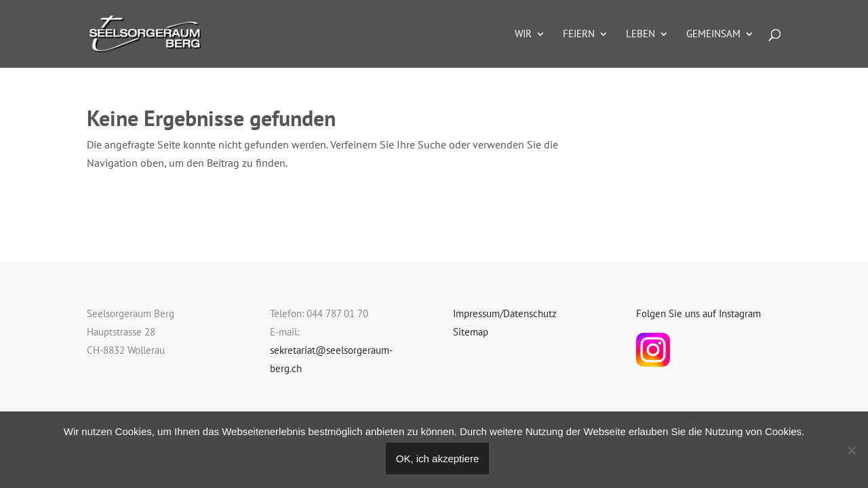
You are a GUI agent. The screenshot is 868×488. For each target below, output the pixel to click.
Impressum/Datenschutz (505, 313)
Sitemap (471, 332)
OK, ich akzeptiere (438, 459)
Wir (523, 35)
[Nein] (851, 450)
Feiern (579, 35)
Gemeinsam (713, 35)
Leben (640, 35)
